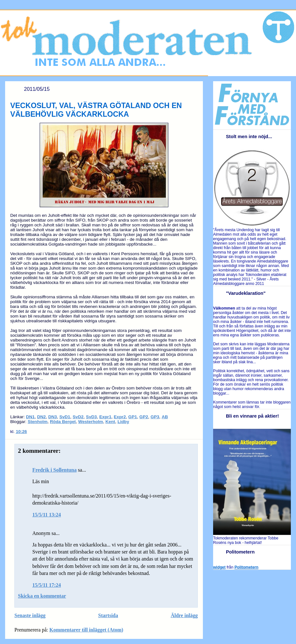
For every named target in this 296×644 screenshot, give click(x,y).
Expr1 (105, 417)
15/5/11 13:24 (47, 515)
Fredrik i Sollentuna (54, 470)
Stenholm (37, 422)
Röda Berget (63, 422)
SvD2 (78, 417)
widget (219, 567)
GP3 (155, 417)
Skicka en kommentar (42, 596)
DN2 (41, 417)
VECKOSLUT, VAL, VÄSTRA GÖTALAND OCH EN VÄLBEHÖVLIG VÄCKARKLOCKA (96, 110)
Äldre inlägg (184, 615)
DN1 (30, 417)
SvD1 (65, 417)
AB (165, 417)
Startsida (108, 615)
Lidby (123, 422)
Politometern (247, 567)
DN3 (53, 417)
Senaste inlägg (30, 615)
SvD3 (92, 417)
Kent (110, 422)
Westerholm (91, 422)
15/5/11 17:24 (47, 585)
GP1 (133, 417)
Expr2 (120, 417)
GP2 (144, 417)
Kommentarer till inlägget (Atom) (86, 630)
